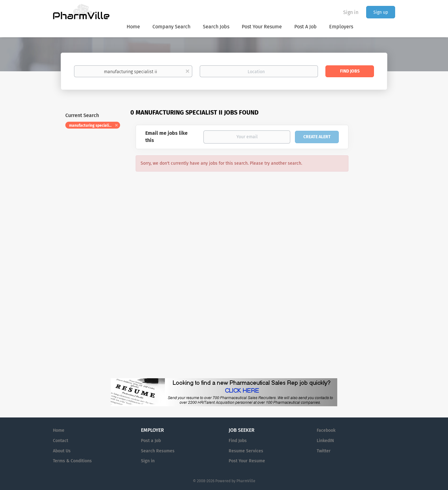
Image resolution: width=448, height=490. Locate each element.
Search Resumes (158, 451)
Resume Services (246, 451)
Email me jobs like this (166, 137)
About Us (62, 451)
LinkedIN (325, 441)
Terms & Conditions (72, 461)
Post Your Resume (247, 461)
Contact (61, 441)
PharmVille (246, 481)
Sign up (381, 12)
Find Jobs (350, 71)
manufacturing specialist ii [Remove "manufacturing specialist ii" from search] (92, 125)
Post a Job (151, 441)
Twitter (324, 451)
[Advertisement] (378, 229)
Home (59, 430)
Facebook (326, 430)
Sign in (351, 12)
